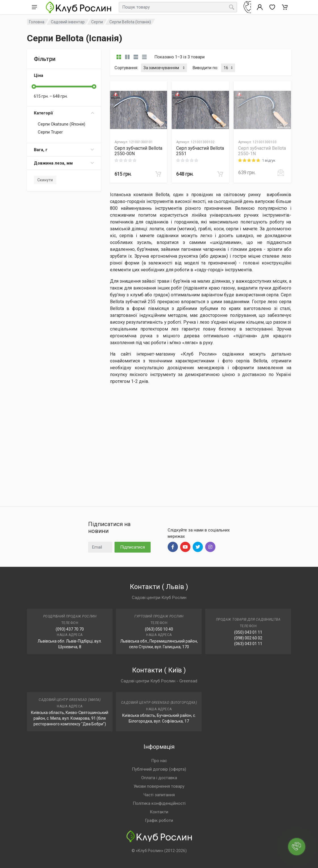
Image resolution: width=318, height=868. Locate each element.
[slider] (34, 87)
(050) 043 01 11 (248, 632)
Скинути (45, 180)
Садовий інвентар (68, 22)
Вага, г (64, 150)
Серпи (97, 22)
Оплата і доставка (159, 778)
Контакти (159, 812)
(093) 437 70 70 (70, 629)
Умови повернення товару (159, 786)
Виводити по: (205, 68)
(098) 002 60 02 (248, 638)
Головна (37, 22)
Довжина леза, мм (64, 163)
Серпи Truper (50, 132)
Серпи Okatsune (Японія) (62, 124)
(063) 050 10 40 (159, 629)
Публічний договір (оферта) (159, 769)
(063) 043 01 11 (248, 644)
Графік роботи (159, 820)
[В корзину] (158, 174)
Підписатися (133, 547)
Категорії (64, 113)
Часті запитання (159, 795)
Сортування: (126, 68)
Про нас (159, 761)
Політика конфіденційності (159, 803)
